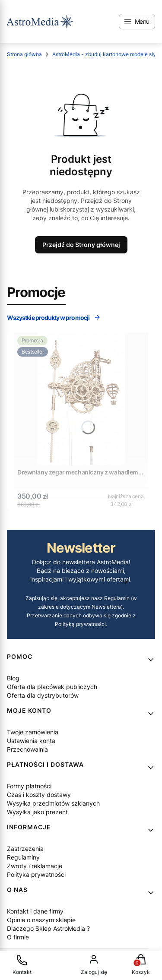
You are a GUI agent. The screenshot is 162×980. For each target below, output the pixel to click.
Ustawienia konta (31, 741)
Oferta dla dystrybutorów (43, 695)
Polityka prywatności (36, 874)
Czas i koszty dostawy (39, 795)
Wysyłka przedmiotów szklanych (53, 803)
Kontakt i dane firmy (35, 911)
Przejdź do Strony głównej (81, 245)
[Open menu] (137, 22)
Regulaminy (23, 857)
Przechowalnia (27, 749)
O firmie (18, 937)
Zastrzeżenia (25, 849)
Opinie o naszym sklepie (41, 920)
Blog (13, 678)
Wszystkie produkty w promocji (54, 318)
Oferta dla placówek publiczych (52, 687)
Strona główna (24, 54)
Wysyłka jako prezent (37, 812)
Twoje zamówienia (33, 732)
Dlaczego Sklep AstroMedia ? (48, 928)
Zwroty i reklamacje (35, 866)
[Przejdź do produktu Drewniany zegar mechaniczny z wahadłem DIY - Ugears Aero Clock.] (81, 399)
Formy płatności (29, 786)
